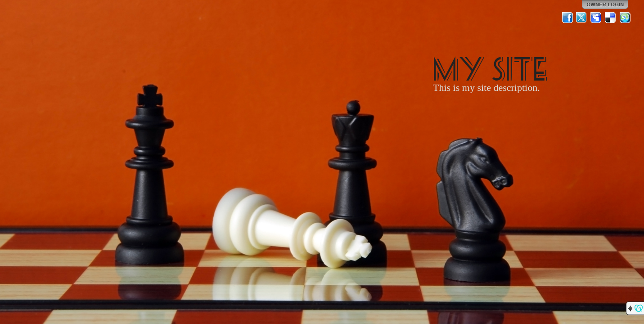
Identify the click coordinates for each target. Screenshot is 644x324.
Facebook (567, 18)
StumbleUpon (625, 18)
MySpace (596, 18)
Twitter (582, 18)
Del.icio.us (611, 18)
